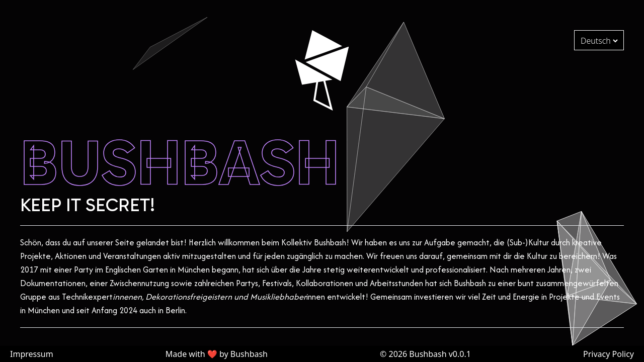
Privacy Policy (609, 354)
